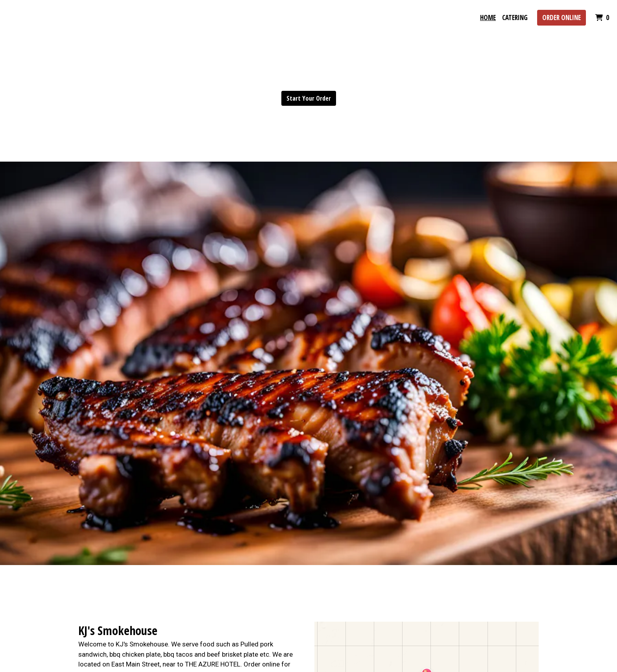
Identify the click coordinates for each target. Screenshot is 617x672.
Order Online (562, 17)
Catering (515, 17)
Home (488, 17)
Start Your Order (309, 98)
